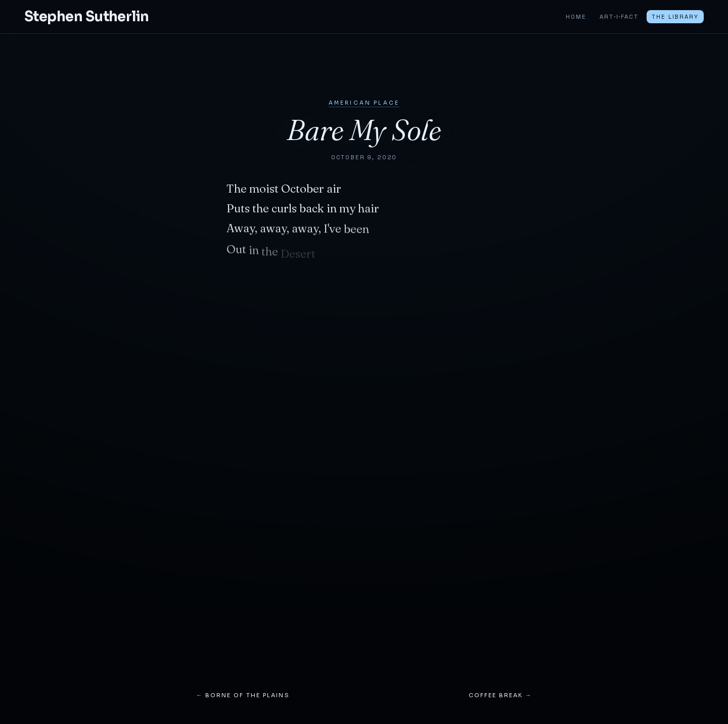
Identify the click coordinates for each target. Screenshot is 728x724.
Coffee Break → (500, 695)
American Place (364, 103)
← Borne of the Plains (243, 695)
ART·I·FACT (619, 17)
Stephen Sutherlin (87, 17)
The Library (675, 17)
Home (576, 17)
